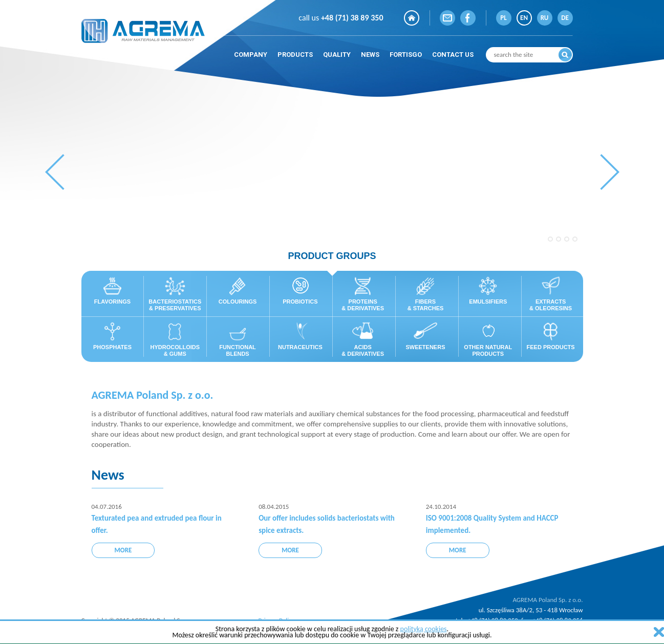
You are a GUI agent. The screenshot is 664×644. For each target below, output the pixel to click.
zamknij (659, 632)
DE (565, 18)
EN (524, 18)
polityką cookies (424, 629)
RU (545, 18)
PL (503, 18)
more (123, 550)
